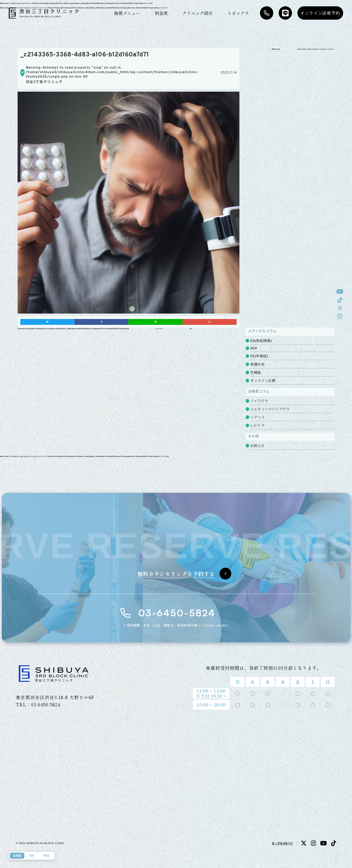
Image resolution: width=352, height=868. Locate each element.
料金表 (161, 13)
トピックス (238, 13)
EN (32, 856)
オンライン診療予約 (320, 13)
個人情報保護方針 (282, 843)
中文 (46, 856)
